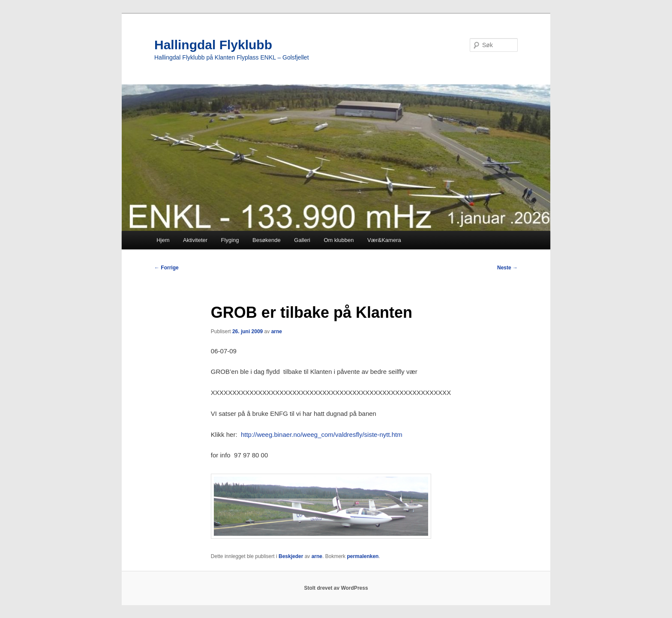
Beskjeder (291, 556)
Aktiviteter (195, 240)
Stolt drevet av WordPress (336, 588)
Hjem (163, 240)
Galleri (302, 240)
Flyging (230, 240)
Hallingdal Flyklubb (213, 45)
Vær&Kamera (384, 240)
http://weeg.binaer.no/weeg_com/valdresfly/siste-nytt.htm (322, 434)
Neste (507, 268)
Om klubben (339, 240)
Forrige (166, 268)
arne (277, 331)
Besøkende (267, 240)
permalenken (363, 556)
